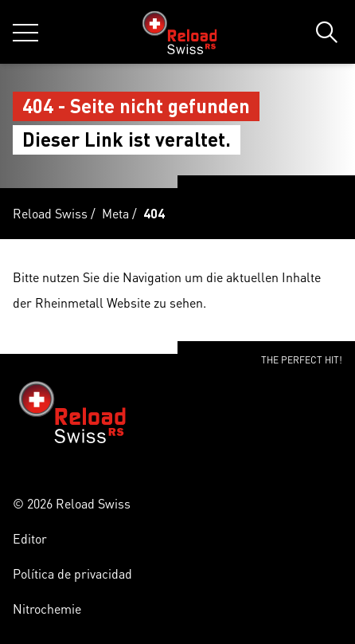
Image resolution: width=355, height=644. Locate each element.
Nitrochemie (47, 609)
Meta (115, 213)
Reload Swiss (50, 213)
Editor (30, 538)
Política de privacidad (72, 573)
